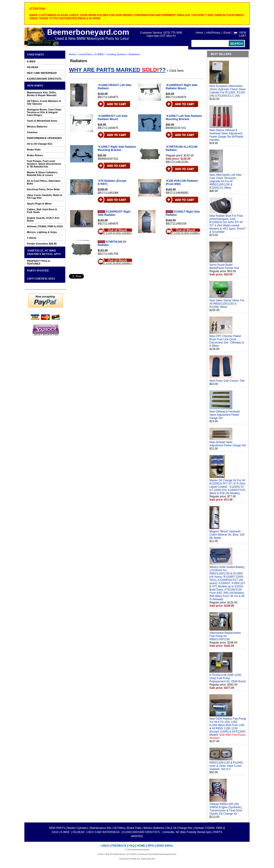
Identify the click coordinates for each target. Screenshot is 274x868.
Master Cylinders (78, 828)
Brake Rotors (35, 155)
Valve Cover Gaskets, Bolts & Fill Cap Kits (44, 196)
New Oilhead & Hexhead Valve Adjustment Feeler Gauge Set (224, 415)
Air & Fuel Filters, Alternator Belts (44, 182)
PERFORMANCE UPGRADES (44, 138)
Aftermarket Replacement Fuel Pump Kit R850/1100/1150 (225, 636)
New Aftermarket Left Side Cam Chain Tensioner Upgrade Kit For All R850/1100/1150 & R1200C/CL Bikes (225, 181)
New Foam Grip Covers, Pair (227, 381)
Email (227, 33)
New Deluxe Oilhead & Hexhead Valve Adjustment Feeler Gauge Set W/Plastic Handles (226, 135)
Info (151, 846)
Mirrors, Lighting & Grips (42, 232)
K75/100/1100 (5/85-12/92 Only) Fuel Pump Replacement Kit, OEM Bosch (228, 678)
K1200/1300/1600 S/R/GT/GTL (44, 79)
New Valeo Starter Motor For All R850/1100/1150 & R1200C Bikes (227, 304)
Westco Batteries (37, 127)
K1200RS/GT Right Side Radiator (114, 213)
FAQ (132, 846)
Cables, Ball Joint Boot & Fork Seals (42, 211)
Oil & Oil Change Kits (40, 144)
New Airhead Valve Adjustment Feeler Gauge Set (228, 444)
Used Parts (36, 55)
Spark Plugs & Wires (39, 204)
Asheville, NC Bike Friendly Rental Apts (44, 252)
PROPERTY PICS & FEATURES (38, 262)
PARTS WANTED (38, 271)
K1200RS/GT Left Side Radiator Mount (113, 118)
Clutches (32, 132)
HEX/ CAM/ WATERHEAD (42, 73)
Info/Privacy (213, 33)
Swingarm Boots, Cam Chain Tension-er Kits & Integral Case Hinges (44, 112)
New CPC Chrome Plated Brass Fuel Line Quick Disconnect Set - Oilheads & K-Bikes (227, 341)
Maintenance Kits (101, 828)
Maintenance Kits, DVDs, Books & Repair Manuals (42, 94)
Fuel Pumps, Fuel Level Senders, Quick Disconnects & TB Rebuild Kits (44, 164)
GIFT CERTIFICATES (41, 279)
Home (199, 33)
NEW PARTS (35, 86)
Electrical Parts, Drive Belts (43, 189)
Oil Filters (119, 828)
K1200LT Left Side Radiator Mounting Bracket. (184, 118)
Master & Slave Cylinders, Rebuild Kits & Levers (42, 174)
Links (105, 846)
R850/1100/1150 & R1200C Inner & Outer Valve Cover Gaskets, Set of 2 (226, 766)
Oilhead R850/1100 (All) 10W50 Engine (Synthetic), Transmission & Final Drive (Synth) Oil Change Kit (226, 809)
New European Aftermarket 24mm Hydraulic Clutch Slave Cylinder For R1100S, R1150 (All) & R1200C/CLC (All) (227, 91)
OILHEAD (33, 67)
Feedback (119, 846)
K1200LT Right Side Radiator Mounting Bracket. (117, 148)
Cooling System (116, 54)
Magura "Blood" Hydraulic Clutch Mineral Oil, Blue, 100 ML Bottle (227, 535)
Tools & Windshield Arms (42, 121)
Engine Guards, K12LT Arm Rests (43, 219)
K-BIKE (31, 61)
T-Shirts (32, 238)
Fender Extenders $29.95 (42, 244)
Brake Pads (34, 150)
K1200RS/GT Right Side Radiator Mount (182, 87)
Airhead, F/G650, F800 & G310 (45, 226)
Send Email (165, 846)
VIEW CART (243, 34)
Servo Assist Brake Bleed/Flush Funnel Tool (224, 266)
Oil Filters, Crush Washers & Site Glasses (44, 102)
